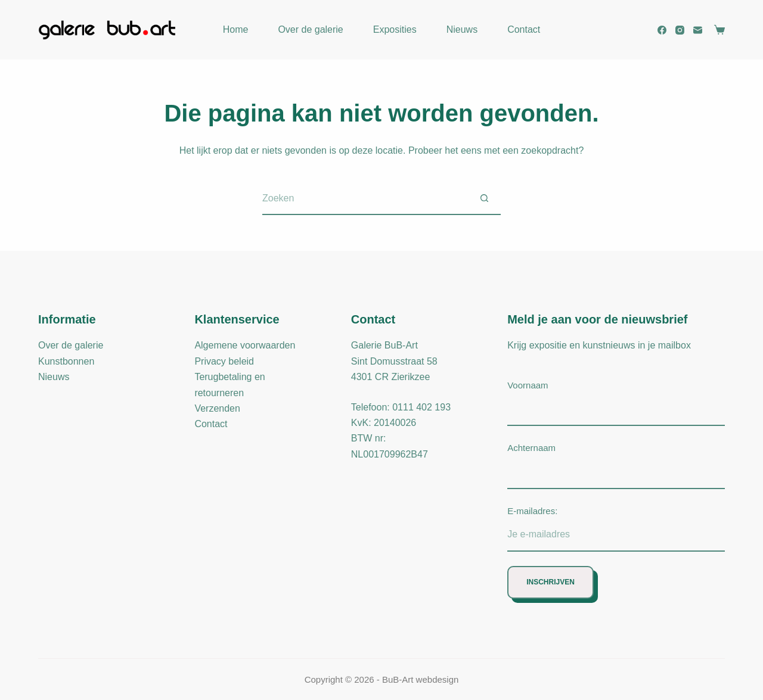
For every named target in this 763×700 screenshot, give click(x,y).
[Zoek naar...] (365, 199)
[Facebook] (662, 30)
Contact (524, 29)
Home (236, 29)
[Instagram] (680, 30)
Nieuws (462, 29)
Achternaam (531, 448)
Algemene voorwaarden (245, 345)
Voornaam (528, 385)
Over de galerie (310, 29)
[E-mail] (698, 30)
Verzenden (217, 408)
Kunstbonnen (66, 361)
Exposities (395, 29)
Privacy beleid (224, 361)
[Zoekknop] (484, 199)
